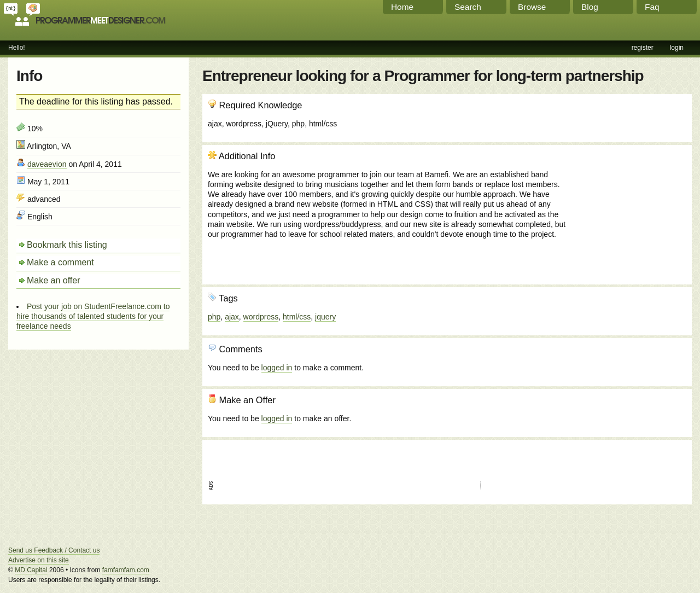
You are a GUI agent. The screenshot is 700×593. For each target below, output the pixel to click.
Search (468, 7)
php (214, 317)
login (677, 48)
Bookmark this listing (67, 245)
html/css (297, 317)
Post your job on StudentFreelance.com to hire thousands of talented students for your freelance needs (93, 316)
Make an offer (54, 280)
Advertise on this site (39, 560)
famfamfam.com (126, 570)
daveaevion (47, 164)
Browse (532, 7)
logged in (277, 368)
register (643, 48)
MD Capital (31, 570)
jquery (325, 317)
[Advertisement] (627, 210)
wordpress (261, 317)
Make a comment (60, 262)
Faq (652, 7)
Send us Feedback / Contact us (54, 550)
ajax (232, 317)
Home (402, 7)
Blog (590, 7)
